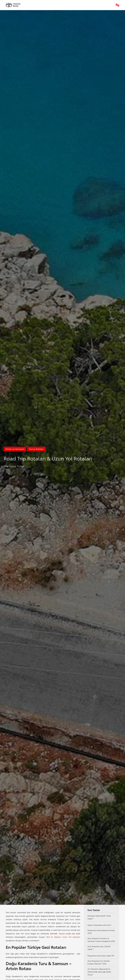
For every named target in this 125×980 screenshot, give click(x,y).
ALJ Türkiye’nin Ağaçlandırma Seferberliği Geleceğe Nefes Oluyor (99, 972)
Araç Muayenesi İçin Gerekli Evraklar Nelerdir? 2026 (99, 962)
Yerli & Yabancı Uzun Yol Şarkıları (63, 937)
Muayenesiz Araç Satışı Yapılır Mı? (101, 956)
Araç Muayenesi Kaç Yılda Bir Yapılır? (99, 948)
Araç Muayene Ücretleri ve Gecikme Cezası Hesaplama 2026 (101, 940)
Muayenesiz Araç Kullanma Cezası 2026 (101, 932)
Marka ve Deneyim (15, 449)
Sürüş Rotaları (36, 449)
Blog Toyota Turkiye (14, 466)
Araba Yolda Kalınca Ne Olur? (99, 925)
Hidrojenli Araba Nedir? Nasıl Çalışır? (99, 917)
